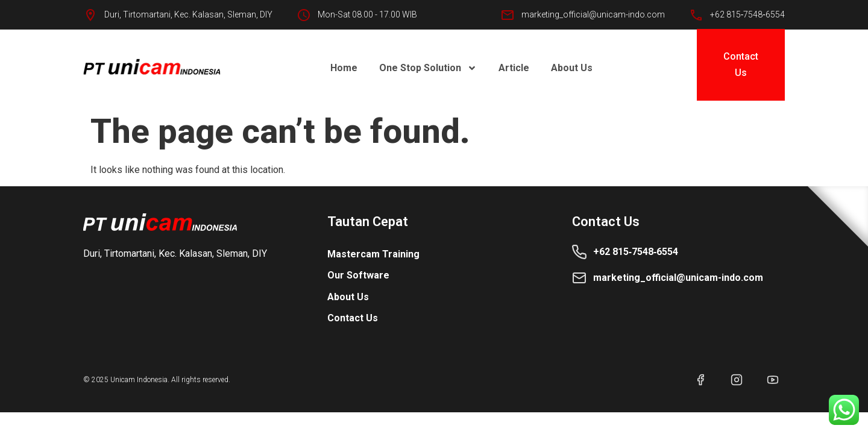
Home (344, 68)
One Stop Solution (428, 68)
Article (514, 68)
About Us (572, 68)
